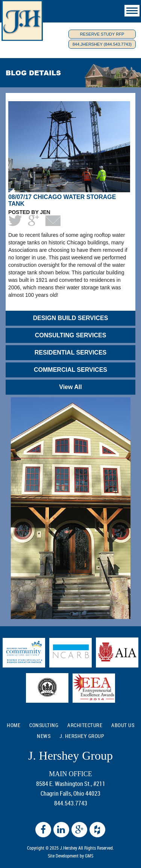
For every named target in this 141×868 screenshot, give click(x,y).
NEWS (44, 736)
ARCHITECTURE (85, 725)
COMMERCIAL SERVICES (70, 370)
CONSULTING (44, 725)
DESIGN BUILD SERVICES (71, 318)
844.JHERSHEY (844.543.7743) (102, 44)
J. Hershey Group (82, 736)
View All (70, 387)
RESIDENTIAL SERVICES (70, 352)
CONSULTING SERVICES (71, 335)
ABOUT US (123, 725)
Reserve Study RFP (102, 34)
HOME (14, 725)
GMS (89, 856)
